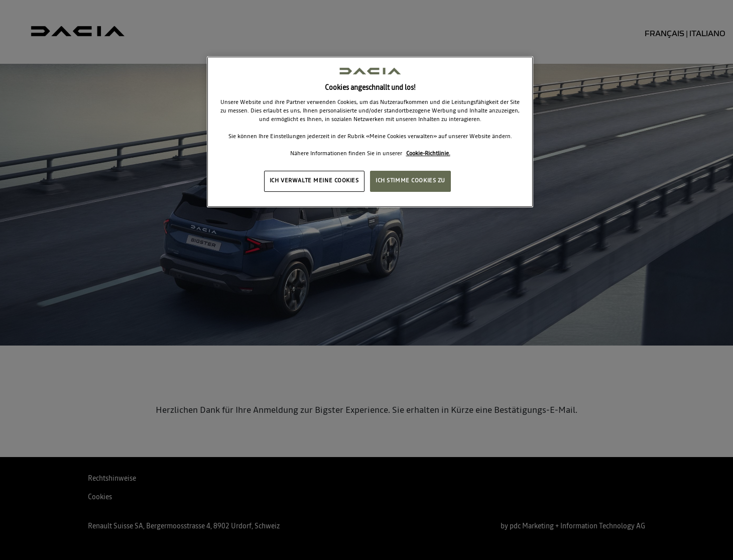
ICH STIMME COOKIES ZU (410, 181)
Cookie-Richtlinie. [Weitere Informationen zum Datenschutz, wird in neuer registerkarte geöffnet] (428, 154)
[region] (370, 132)
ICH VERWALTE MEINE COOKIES (314, 181)
